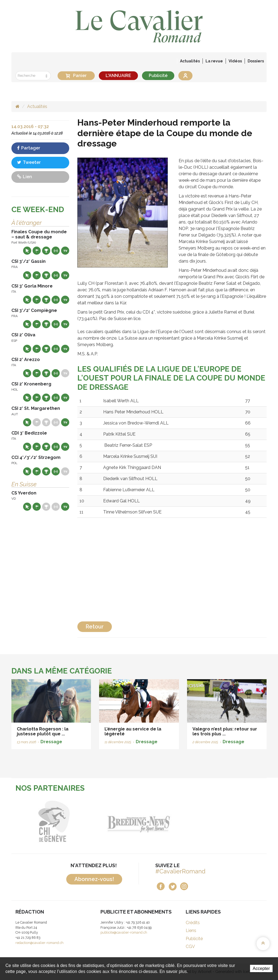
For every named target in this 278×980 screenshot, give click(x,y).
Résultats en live (56, 251)
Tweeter (29, 162)
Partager (29, 148)
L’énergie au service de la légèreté (133, 731)
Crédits (193, 923)
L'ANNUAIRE (118, 76)
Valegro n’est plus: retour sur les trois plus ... (225, 731)
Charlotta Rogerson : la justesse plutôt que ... (43, 731)
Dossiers (256, 61)
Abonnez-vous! (94, 879)
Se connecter (185, 76)
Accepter (261, 968)
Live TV (65, 251)
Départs (37, 251)
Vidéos (235, 61)
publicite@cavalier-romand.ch (124, 932)
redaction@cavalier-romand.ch (40, 943)
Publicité (158, 76)
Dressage (51, 742)
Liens (191, 930)
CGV (190, 947)
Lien (25, 177)
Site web (27, 251)
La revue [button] (214, 61)
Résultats (46, 251)
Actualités (190, 61)
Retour (95, 627)
